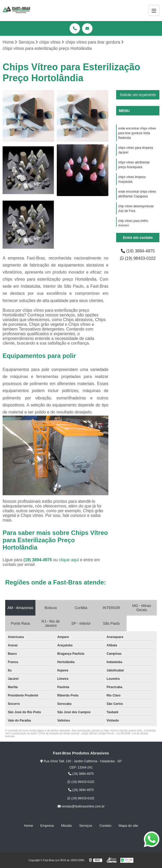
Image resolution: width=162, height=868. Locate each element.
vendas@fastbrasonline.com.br (81, 806)
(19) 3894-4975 (38, 560)
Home (29, 826)
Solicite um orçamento (138, 95)
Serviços (86, 826)
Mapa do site (128, 826)
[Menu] (154, 10)
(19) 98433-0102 (138, 258)
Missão (67, 826)
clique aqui (69, 560)
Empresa (47, 826)
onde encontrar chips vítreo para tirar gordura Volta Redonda (137, 133)
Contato (105, 826)
